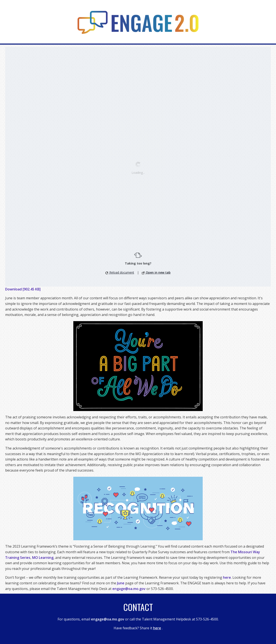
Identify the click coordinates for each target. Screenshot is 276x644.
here (227, 577)
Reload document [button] (120, 272)
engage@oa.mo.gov (129, 589)
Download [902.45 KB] (23, 289)
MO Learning (43, 558)
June (121, 583)
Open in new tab (156, 272)
